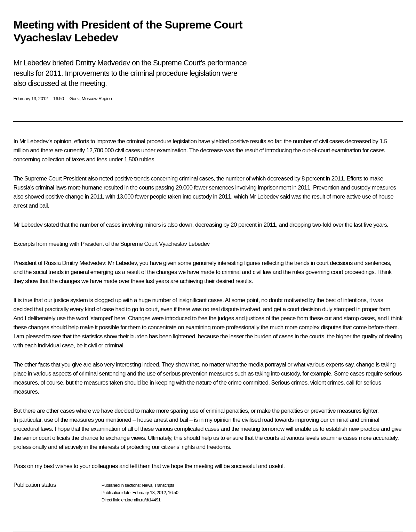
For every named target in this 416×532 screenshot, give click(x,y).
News (147, 485)
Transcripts (164, 485)
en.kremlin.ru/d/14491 (141, 500)
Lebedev (38, 141)
